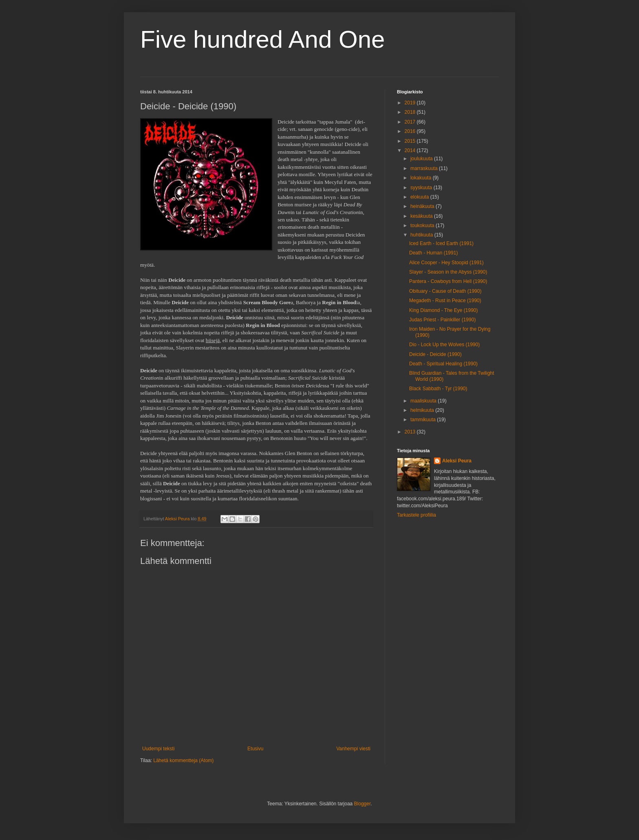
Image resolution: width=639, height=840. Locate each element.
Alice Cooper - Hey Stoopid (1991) (446, 263)
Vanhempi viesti (353, 749)
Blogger (362, 804)
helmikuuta (423, 410)
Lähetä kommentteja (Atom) (183, 760)
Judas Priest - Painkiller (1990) (442, 320)
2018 (411, 112)
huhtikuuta (422, 235)
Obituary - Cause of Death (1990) (445, 291)
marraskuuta (425, 168)
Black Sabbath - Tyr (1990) (438, 389)
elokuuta (420, 197)
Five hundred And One (262, 39)
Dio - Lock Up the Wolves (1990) (444, 345)
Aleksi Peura (457, 461)
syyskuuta (422, 188)
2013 (411, 432)
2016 (411, 131)
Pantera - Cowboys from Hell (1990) (448, 281)
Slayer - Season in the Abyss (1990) (448, 272)
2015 (411, 141)
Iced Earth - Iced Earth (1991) (441, 243)
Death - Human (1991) (433, 253)
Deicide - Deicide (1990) (435, 354)
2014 (411, 150)
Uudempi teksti (158, 749)
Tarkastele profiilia (416, 515)
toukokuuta (423, 225)
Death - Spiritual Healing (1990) (443, 364)
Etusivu (255, 749)
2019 (411, 103)
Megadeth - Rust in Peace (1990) (445, 301)
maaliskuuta (424, 401)
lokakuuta (422, 178)
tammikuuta (424, 420)
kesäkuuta (422, 216)
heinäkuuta (423, 206)
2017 (411, 122)
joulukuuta (422, 159)
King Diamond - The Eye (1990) (444, 310)
